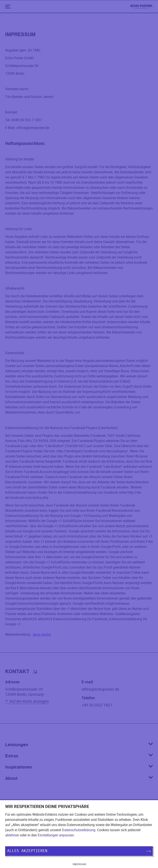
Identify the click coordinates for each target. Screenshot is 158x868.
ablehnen (12, 835)
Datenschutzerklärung (79, 830)
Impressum (79, 864)
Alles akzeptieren (79, 851)
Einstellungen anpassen (56, 835)
